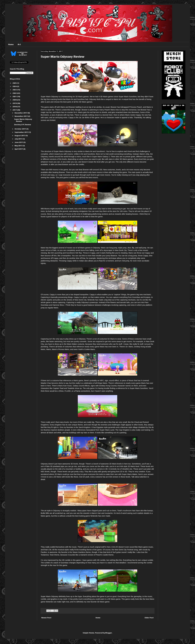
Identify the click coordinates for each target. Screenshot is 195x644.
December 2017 (21, 113)
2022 (15, 93)
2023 (15, 90)
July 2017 (19, 139)
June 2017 (19, 142)
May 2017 (19, 146)
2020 (15, 100)
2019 (15, 103)
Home (11, 44)
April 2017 (19, 149)
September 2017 (22, 132)
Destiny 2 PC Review (23, 125)
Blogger (109, 633)
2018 (15, 107)
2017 (15, 110)
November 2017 (21, 116)
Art (19, 44)
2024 (15, 86)
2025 (15, 83)
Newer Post (46, 618)
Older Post (149, 618)
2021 (15, 96)
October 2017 (20, 129)
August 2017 (20, 136)
